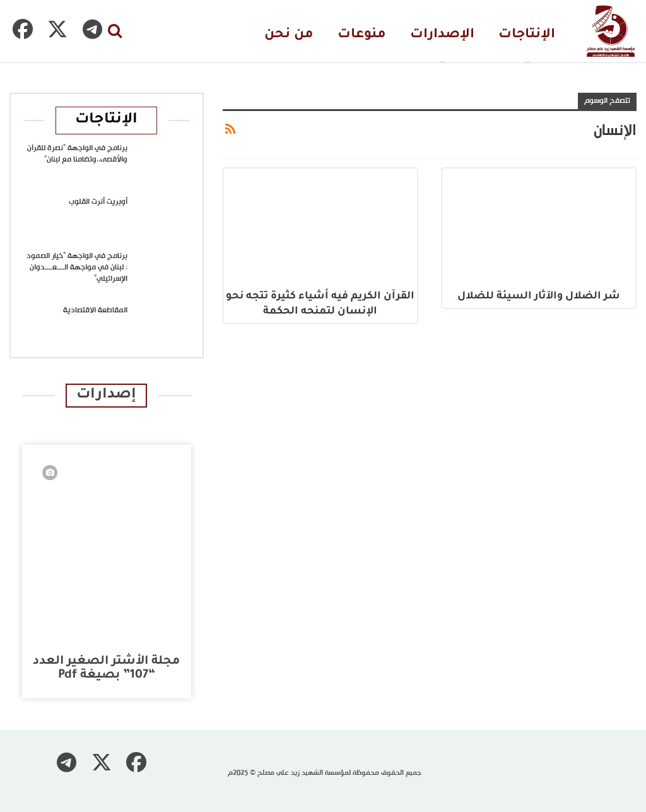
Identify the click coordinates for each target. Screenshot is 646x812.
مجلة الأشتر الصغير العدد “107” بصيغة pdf (106, 668)
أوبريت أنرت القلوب (98, 202)
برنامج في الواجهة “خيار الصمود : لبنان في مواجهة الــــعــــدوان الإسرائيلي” (77, 268)
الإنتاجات (527, 35)
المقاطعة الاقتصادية (95, 310)
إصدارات (106, 395)
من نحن (289, 35)
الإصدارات (442, 35)
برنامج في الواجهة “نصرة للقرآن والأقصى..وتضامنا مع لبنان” (77, 154)
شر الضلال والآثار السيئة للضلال (539, 297)
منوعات (362, 35)
